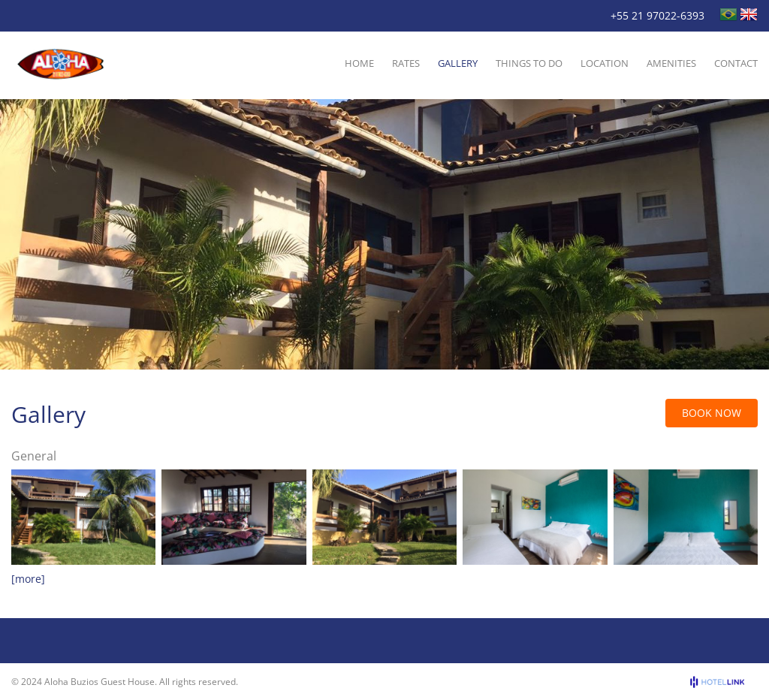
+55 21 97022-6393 (657, 15)
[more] (28, 579)
